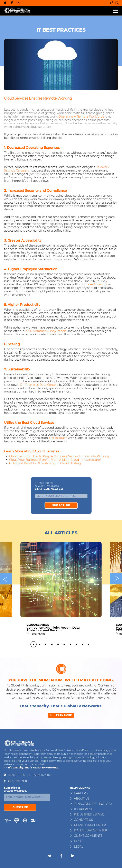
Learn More (61, 735)
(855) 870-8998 (112, 3)
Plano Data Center (90, 825)
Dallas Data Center (91, 830)
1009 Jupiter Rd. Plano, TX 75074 (30, 775)
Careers (81, 793)
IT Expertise (83, 809)
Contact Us (83, 820)
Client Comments (88, 836)
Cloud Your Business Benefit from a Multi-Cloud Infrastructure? (55, 460)
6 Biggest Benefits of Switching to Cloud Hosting (45, 463)
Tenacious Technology (93, 804)
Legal (79, 847)
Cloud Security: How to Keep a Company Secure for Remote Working (59, 456)
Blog (78, 841)
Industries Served (89, 814)
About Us (82, 798)
